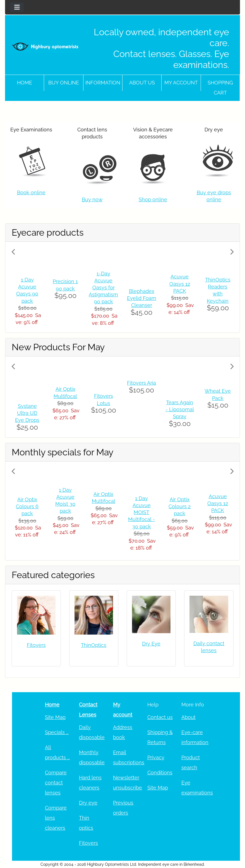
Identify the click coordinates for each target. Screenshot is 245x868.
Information (103, 83)
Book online (31, 192)
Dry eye (88, 803)
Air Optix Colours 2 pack (180, 506)
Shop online (153, 199)
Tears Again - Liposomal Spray (180, 409)
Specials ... (57, 732)
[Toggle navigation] (17, 7)
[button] (28, 287)
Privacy (156, 757)
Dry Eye (151, 644)
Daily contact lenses (209, 647)
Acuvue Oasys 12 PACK (180, 284)
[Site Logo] (45, 46)
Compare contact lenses (56, 783)
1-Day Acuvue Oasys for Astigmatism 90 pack (103, 288)
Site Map (55, 717)
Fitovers (36, 645)
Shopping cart (220, 88)
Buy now (92, 199)
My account (181, 83)
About (188, 717)
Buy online (64, 83)
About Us (142, 83)
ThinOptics (94, 645)
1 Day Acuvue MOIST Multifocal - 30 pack (141, 512)
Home (25, 83)
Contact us (160, 717)
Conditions (160, 773)
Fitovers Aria (141, 383)
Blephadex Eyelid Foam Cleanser (142, 298)
